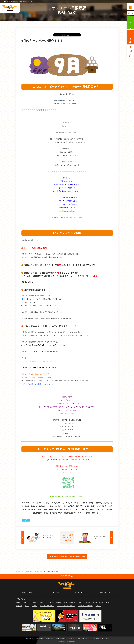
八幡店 (35, 606)
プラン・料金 (54, 592)
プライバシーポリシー (87, 639)
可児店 (88, 603)
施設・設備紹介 (28, 592)
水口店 (27, 606)
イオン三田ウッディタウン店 (66, 606)
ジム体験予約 (130, 37)
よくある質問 (80, 592)
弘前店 (81, 603)
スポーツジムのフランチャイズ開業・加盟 (43, 639)
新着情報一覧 (105, 592)
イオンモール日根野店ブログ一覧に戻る (67, 538)
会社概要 (78, 639)
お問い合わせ (71, 639)
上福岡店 (34, 603)
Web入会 (130, 23)
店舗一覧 (130, 13)
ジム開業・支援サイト (60, 639)
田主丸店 (98, 606)
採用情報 (28, 639)
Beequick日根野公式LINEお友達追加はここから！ (67, 496)
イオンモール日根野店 (47, 606)
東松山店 (43, 603)
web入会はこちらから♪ (67, 211)
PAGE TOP (67, 576)
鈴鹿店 (108, 603)
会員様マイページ (131, 52)
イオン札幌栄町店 (70, 603)
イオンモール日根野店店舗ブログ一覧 (32, 571)
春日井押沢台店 (98, 603)
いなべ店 (19, 606)
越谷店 (26, 603)
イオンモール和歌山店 (85, 606)
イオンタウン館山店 (55, 603)
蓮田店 (19, 603)
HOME (18, 571)
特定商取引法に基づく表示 (101, 639)
